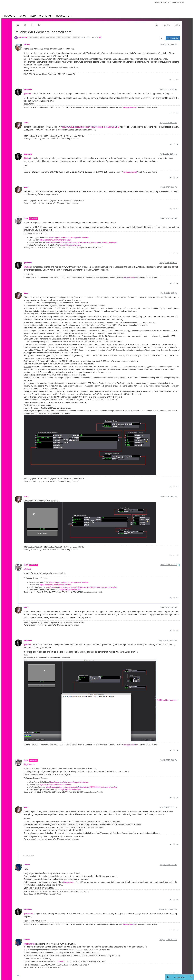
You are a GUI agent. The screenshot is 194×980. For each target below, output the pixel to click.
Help (33, 16)
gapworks (28, 89)
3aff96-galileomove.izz (167, 700)
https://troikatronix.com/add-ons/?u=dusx (55, 240)
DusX (26, 219)
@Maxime (28, 914)
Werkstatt (46, 16)
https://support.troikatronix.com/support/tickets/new (69, 237)
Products (9, 16)
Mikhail (27, 45)
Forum (23, 16)
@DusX (27, 267)
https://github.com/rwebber (71, 245)
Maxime (27, 865)
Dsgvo (167, 2)
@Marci (27, 94)
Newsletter (64, 16)
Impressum (178, 2)
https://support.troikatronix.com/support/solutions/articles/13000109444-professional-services (82, 242)
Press (158, 2)
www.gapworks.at (130, 107)
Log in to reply (173, 38)
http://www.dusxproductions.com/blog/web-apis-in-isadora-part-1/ (90, 127)
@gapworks (29, 764)
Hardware (23, 37)
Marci (26, 123)
